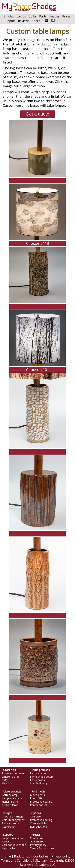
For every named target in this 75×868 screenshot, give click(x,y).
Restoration (9, 827)
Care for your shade (14, 845)
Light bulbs (8, 848)
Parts (43, 16)
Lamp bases (37, 780)
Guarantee (36, 842)
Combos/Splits (39, 823)
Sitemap (41, 860)
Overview (36, 817)
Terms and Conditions (16, 860)
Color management (14, 820)
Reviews (24, 21)
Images (54, 16)
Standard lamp (39, 783)
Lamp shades (38, 773)
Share (36, 21)
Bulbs (33, 16)
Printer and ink (39, 805)
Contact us (37, 838)
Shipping (7, 783)
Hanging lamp (10, 802)
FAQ (4, 780)
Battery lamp (10, 795)
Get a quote (37, 114)
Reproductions (39, 827)
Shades (9, 16)
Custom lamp (10, 805)
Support (10, 21)
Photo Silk (36, 798)
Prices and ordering (14, 773)
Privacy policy (38, 845)
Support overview (12, 838)
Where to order (11, 777)
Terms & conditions (42, 848)
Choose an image (13, 817)
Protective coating (41, 802)
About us (7, 842)
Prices (66, 16)
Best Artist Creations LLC (37, 865)
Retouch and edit (12, 823)
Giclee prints (37, 795)
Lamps (21, 16)
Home (7, 856)
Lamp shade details (42, 777)
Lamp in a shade (12, 798)
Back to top (22, 856)
